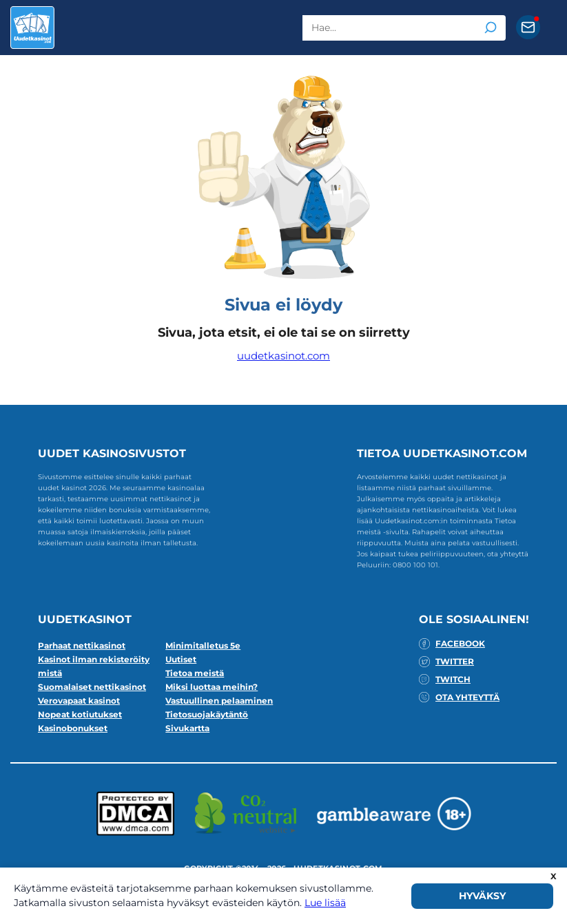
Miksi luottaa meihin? (212, 687)
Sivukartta (187, 728)
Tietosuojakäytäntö (207, 714)
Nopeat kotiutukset (80, 714)
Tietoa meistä (195, 673)
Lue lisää (325, 903)
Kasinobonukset (73, 728)
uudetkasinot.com (283, 356)
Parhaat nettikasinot (82, 645)
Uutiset (181, 659)
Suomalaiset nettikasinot (92, 687)
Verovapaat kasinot (79, 701)
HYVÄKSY (482, 896)
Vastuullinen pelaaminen (219, 701)
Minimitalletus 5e (203, 645)
